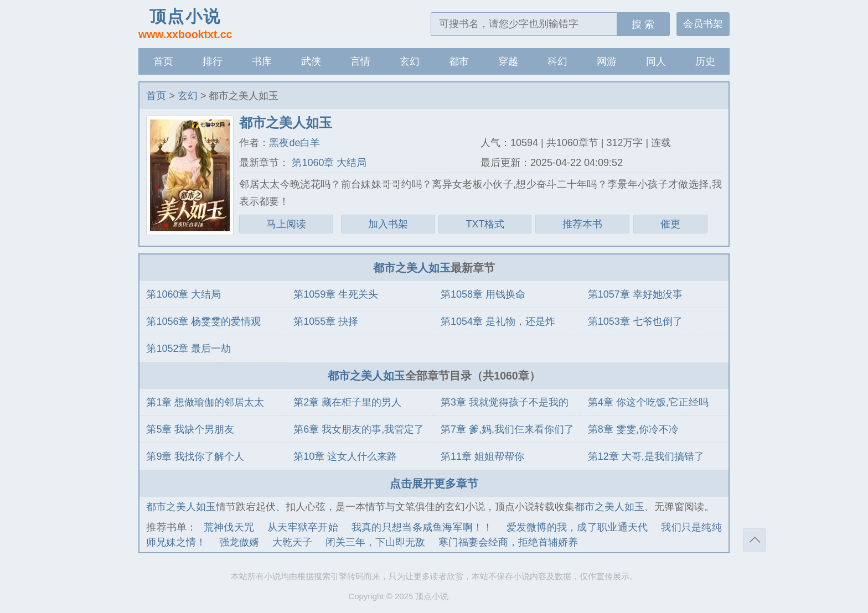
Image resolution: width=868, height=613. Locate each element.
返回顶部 (755, 540)
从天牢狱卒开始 (303, 527)
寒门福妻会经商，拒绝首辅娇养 (508, 542)
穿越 (508, 61)
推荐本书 (582, 224)
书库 (262, 61)
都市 (459, 61)
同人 (656, 61)
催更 (670, 224)
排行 (213, 61)
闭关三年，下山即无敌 (375, 542)
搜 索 (643, 24)
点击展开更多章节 (434, 484)
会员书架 (703, 24)
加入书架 (388, 224)
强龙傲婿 (239, 542)
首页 (163, 61)
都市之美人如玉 (412, 268)
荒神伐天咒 (229, 527)
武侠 (311, 61)
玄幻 (410, 61)
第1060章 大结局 (328, 163)
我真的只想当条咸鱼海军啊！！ (422, 527)
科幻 (557, 61)
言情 (360, 61)
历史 (705, 61)
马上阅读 (286, 224)
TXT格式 (485, 224)
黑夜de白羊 (294, 143)
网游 (607, 61)
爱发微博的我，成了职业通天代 (577, 527)
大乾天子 (292, 542)
